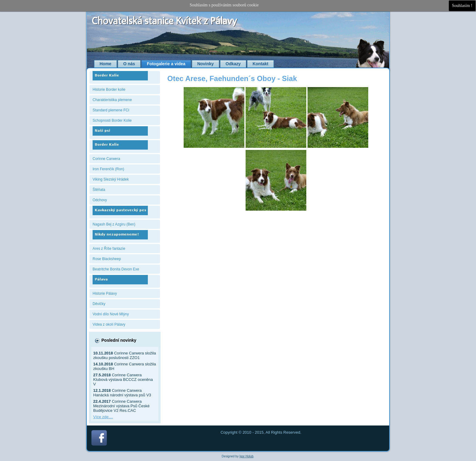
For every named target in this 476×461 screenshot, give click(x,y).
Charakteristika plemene (112, 100)
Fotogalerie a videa (166, 64)
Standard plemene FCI (111, 110)
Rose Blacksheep (107, 259)
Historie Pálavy (105, 293)
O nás (129, 64)
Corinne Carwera (106, 159)
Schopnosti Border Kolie (112, 120)
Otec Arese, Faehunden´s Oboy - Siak (232, 78)
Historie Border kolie (109, 90)
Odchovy (100, 200)
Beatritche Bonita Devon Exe (116, 269)
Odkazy (233, 64)
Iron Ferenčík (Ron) (108, 169)
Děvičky (99, 304)
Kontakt (260, 64)
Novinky (206, 64)
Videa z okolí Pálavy (109, 324)
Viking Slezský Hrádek (111, 179)
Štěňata (99, 190)
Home (105, 64)
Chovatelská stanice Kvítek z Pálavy (164, 21)
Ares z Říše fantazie (109, 249)
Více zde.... (103, 417)
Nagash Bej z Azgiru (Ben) (114, 224)
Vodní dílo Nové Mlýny (111, 314)
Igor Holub (246, 456)
